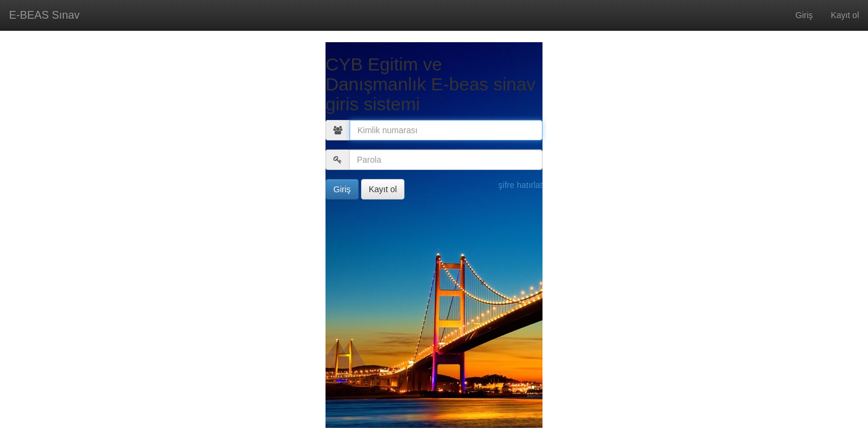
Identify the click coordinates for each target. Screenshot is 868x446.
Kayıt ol (845, 15)
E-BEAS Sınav (44, 15)
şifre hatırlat (520, 185)
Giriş (804, 15)
